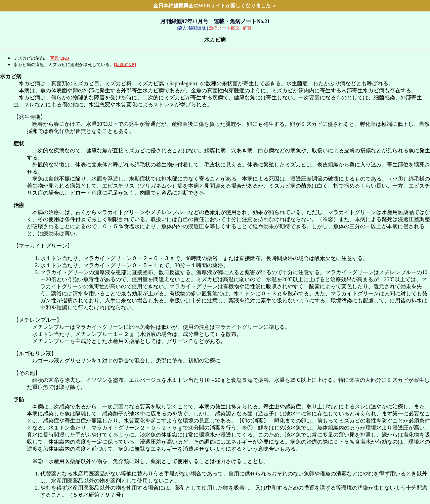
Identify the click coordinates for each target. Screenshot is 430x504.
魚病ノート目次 (224, 28)
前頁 (247, 28)
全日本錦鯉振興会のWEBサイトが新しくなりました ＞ (215, 6)
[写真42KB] (59, 58)
